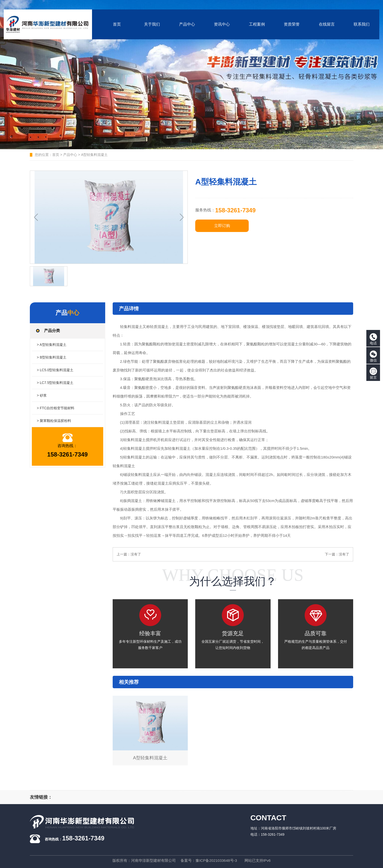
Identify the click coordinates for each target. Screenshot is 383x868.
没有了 (136, 554)
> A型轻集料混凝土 (52, 345)
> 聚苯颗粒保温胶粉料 (54, 421)
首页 (56, 155)
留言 (373, 373)
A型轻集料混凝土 (94, 155)
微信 (373, 356)
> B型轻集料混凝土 (52, 357)
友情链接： (41, 797)
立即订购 (222, 226)
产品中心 (70, 155)
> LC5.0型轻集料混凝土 (55, 370)
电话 (373, 339)
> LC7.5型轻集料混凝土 (55, 383)
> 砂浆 (42, 395)
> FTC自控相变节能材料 (56, 408)
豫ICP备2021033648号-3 (216, 860)
